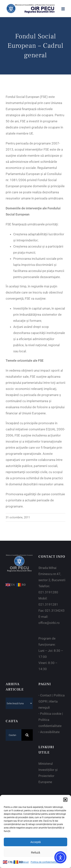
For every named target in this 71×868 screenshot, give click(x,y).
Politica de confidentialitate (45, 862)
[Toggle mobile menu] (63, 9)
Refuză (36, 852)
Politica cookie (51, 714)
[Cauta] (27, 735)
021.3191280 (48, 592)
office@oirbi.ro (49, 623)
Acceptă (35, 842)
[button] (65, 800)
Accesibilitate (50, 732)
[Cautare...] (14, 735)
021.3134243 (55, 611)
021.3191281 (48, 604)
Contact (46, 695)
